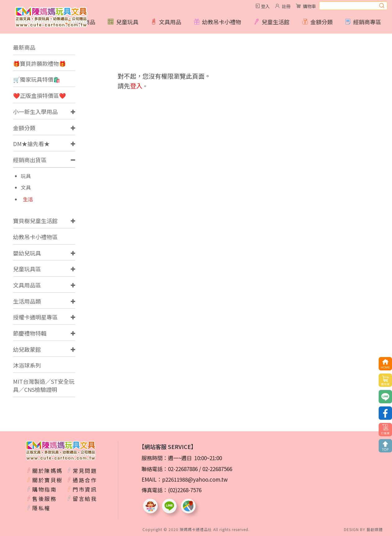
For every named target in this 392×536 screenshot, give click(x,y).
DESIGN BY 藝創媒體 (363, 529)
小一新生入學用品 (35, 112)
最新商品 (24, 47)
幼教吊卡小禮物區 (35, 237)
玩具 (26, 176)
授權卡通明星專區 (35, 317)
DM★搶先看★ (31, 144)
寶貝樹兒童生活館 (35, 221)
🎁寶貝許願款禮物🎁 (39, 63)
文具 (26, 188)
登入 (265, 6)
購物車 (309, 6)
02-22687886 (183, 469)
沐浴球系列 (27, 365)
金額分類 (24, 128)
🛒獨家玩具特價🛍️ (37, 79)
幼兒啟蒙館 (27, 349)
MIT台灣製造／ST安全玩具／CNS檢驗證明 (44, 385)
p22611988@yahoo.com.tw (195, 479)
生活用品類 (27, 301)
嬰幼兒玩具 (27, 253)
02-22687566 (217, 469)
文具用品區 (27, 285)
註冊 (286, 6)
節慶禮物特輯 (30, 333)
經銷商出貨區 (30, 160)
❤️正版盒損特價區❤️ (39, 95)
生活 (28, 199)
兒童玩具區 (27, 269)
